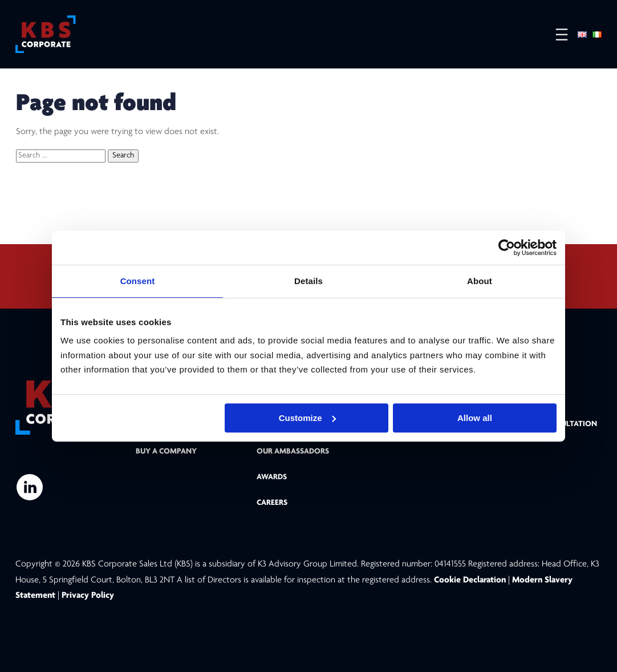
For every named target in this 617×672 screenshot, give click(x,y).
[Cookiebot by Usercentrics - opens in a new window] (507, 248)
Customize (307, 418)
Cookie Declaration (471, 580)
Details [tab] (308, 281)
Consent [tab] (138, 281)
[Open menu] (556, 35)
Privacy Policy (88, 596)
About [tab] (480, 281)
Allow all (475, 418)
